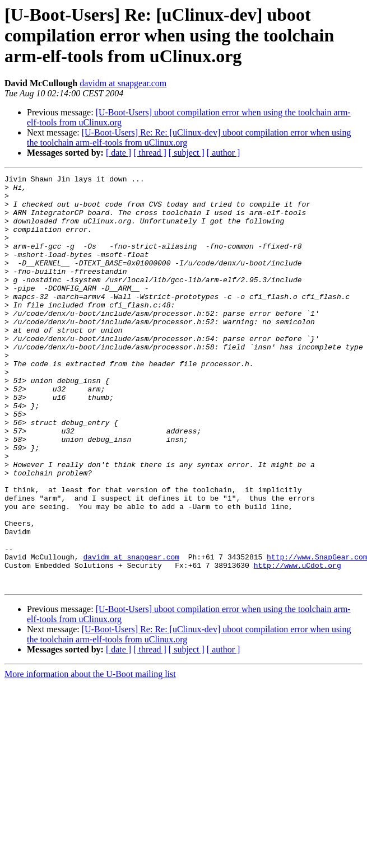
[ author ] (224, 153)
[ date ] (119, 153)
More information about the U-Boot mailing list (90, 756)
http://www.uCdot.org (298, 644)
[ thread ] (150, 153)
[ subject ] (187, 153)
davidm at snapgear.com (123, 83)
